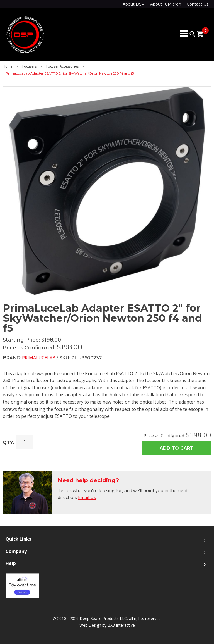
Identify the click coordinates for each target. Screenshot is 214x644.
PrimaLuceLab (39, 358)
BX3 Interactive (121, 625)
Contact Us (198, 4)
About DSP (134, 4)
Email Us (87, 497)
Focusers (29, 66)
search (193, 34)
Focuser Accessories (62, 66)
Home (8, 66)
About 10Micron (166, 4)
